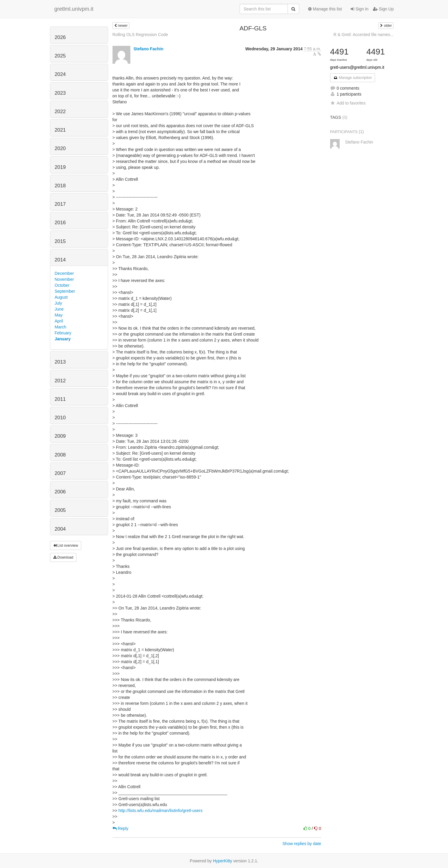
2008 (60, 455)
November (64, 279)
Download (63, 557)
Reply (121, 828)
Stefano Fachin (148, 49)
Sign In (359, 9)
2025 (60, 56)
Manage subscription (353, 78)
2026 (60, 37)
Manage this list (325, 9)
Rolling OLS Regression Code (140, 35)
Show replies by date (302, 844)
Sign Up (383, 9)
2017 (60, 204)
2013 (60, 362)
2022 (60, 112)
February (63, 333)
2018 (60, 186)
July (58, 303)
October (62, 285)
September (65, 291)
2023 (60, 93)
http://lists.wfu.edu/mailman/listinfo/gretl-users (160, 811)
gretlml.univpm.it (74, 9)
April (59, 321)
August (61, 297)
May (59, 315)
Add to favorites (348, 103)
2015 (60, 241)
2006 (60, 492)
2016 (60, 223)
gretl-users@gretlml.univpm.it (357, 67)
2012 (60, 381)
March (61, 327)
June (59, 309)
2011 (60, 399)
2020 (60, 148)
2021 (60, 130)
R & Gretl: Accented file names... (363, 35)
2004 (60, 529)
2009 (60, 436)
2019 (60, 167)
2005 (60, 510)
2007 (60, 473)
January (63, 339)
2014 (60, 260)
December (64, 273)
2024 (60, 74)
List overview (66, 546)
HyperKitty (223, 861)
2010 (60, 418)
